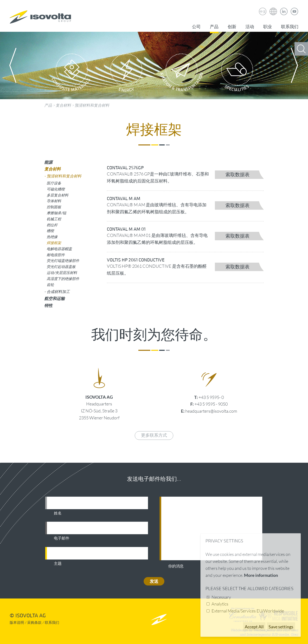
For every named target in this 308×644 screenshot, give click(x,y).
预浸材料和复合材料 (92, 105)
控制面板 (54, 207)
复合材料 (63, 105)
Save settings (281, 627)
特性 (48, 305)
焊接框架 (54, 243)
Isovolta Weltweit (273, 8)
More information (261, 575)
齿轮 (50, 285)
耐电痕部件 (56, 255)
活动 (250, 27)
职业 (268, 27)
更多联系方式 (154, 435)
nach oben (159, 619)
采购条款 (34, 623)
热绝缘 (52, 237)
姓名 (58, 513)
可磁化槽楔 (56, 189)
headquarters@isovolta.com (211, 411)
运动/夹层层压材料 (62, 273)
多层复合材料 (58, 195)
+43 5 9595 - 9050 (211, 404)
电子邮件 (62, 538)
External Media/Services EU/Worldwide (248, 611)
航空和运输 (55, 298)
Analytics (220, 604)
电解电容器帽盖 (59, 249)
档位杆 (52, 225)
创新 (232, 27)
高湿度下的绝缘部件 (63, 279)
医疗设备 (54, 183)
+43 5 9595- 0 (211, 397)
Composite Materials (71, 74)
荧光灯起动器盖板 (61, 267)
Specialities (237, 74)
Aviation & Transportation (182, 74)
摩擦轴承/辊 (56, 213)
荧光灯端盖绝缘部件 (63, 260)
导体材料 (54, 201)
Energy (126, 74)
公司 (196, 27)
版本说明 (17, 623)
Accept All (254, 627)
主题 (58, 564)
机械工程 (54, 219)
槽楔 (50, 231)
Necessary (221, 597)
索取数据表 (237, 175)
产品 (214, 27)
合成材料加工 (58, 291)
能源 (48, 162)
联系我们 (290, 27)
